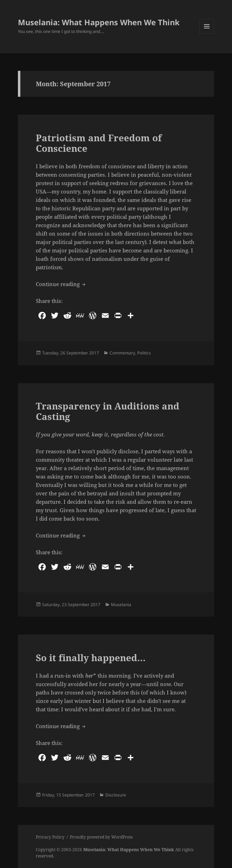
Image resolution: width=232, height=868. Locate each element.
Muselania (121, 605)
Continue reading (61, 284)
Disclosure (116, 795)
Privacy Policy (50, 837)
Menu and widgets (207, 33)
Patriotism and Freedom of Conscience (99, 143)
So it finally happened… (91, 658)
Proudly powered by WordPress (101, 837)
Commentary (122, 353)
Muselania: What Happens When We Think (99, 22)
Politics (144, 353)
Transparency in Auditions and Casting (108, 411)
